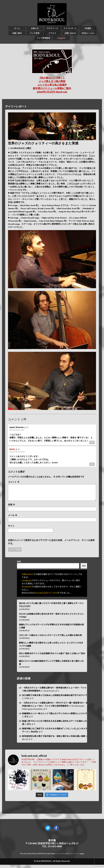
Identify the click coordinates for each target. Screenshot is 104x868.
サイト (11, 529)
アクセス (52, 33)
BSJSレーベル (88, 33)
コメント (14, 482)
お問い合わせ (70, 33)
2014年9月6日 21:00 (17, 430)
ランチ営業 (35, 33)
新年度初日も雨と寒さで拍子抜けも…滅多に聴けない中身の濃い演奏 (54, 739)
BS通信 (88, 28)
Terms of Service (74, 857)
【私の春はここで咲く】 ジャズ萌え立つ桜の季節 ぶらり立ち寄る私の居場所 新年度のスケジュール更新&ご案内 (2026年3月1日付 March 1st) (52, 85)
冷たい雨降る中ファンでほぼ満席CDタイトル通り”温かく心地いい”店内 (52, 656)
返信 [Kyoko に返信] (92, 464)
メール (13, 518)
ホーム (17, 28)
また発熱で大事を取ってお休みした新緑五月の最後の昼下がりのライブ (55, 698)
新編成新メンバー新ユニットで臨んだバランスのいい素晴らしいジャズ (55, 717)
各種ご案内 (17, 33)
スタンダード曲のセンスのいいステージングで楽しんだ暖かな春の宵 (50, 638)
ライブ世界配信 (43, 38)
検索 (19, 565)
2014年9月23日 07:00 (17, 452)
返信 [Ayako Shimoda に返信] (92, 442)
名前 (12, 508)
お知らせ (35, 28)
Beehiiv (35, 735)
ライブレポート (70, 28)
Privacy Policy (60, 857)
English (61, 38)
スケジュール (52, 28)
